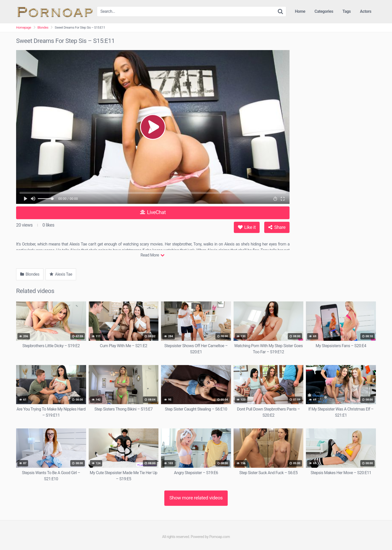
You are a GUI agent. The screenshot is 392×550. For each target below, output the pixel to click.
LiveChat (153, 212)
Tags (347, 11)
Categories (324, 11)
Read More (152, 255)
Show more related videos (196, 498)
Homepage (24, 27)
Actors (366, 11)
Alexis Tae (61, 274)
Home (300, 11)
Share (277, 227)
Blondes (43, 27)
